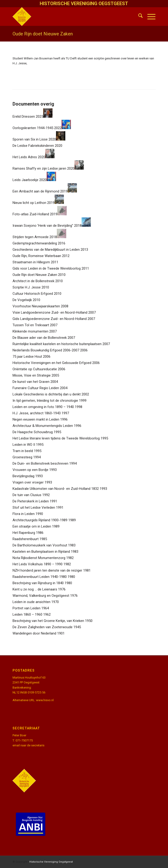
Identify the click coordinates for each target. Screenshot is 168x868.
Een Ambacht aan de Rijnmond (36, 191)
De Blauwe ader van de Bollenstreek (40, 338)
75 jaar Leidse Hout (27, 357)
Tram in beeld (23, 451)
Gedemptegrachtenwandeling (35, 243)
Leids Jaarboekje (25, 180)
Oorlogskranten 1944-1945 (33, 128)
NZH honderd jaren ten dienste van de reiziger (47, 570)
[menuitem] (138, 17)
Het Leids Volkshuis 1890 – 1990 (38, 564)
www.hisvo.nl (45, 700)
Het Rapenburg (24, 533)
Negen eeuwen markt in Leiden (36, 419)
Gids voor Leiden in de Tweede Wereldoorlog (47, 268)
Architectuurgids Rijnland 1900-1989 (40, 520)
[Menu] (149, 17)
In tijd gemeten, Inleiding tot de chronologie (45, 401)
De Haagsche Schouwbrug (33, 432)
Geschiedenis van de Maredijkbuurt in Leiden (46, 250)
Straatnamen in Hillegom (31, 262)
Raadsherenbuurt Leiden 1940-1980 (40, 577)
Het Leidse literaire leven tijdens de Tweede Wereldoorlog (56, 438)
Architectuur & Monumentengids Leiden (43, 426)
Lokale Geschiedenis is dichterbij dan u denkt (47, 394)
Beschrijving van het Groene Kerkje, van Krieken (48, 621)
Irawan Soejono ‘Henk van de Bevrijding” (43, 226)
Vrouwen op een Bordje (30, 470)
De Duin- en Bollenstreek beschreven (40, 463)
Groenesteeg (22, 457)
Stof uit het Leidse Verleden (34, 508)
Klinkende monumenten (30, 331)
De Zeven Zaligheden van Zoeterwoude (43, 627)
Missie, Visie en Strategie (32, 375)
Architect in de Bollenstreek (33, 281)
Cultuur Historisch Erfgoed (33, 294)
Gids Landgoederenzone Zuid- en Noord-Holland (50, 319)
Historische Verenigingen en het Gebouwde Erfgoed (52, 363)
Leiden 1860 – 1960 (27, 614)
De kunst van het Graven (31, 382)
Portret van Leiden (26, 608)
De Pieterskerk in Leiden (31, 501)
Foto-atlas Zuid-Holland (31, 214)
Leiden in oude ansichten (31, 602)
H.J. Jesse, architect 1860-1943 (37, 413)
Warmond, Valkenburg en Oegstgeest (41, 596)
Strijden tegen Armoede (31, 237)
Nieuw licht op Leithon (29, 203)
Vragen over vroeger (28, 482)
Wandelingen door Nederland (34, 633)
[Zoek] (138, 17)
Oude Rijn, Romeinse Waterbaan (37, 256)
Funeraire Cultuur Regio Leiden (36, 388)
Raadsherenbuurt (26, 539)
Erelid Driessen (24, 117)
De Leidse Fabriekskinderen (33, 146)
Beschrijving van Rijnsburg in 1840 (38, 583)
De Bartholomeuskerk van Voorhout (40, 545)
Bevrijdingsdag (23, 476)
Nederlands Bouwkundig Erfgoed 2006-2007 (46, 350)
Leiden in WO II (24, 445)
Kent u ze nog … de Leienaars (35, 589)
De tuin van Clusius (27, 495)
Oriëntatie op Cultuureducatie (35, 369)
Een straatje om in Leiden (32, 526)
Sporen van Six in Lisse (30, 139)
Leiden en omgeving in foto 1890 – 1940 (43, 407)
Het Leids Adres (25, 157)
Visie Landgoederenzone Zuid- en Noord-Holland (50, 312)
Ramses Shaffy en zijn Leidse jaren (39, 168)
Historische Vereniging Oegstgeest (51, 862)
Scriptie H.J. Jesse (27, 287)
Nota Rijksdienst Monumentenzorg (39, 558)
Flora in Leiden (24, 514)
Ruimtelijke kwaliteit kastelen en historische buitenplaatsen (57, 344)
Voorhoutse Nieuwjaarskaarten (36, 306)
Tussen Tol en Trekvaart (31, 325)
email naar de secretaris (28, 745)
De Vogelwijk (22, 300)
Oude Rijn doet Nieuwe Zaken (43, 34)
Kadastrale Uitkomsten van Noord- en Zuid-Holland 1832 (56, 489)
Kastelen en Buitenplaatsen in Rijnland (41, 552)
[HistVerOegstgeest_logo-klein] (70, 17)
